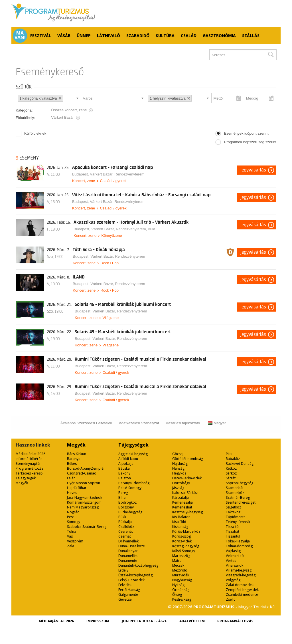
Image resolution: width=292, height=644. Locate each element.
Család (189, 36)
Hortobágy (181, 483)
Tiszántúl (233, 536)
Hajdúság (180, 464)
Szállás (251, 36)
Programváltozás (30, 468)
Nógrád (73, 512)
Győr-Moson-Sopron (84, 483)
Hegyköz (179, 473)
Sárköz (231, 473)
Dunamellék (128, 556)
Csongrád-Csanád (82, 473)
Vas (70, 536)
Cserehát (126, 531)
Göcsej (178, 454)
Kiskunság (180, 527)
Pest (70, 517)
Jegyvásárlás (253, 170)
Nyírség (178, 585)
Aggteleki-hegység (133, 454)
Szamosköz (235, 493)
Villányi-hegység (239, 570)
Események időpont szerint (246, 133)
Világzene (110, 318)
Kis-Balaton (181, 517)
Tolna (72, 531)
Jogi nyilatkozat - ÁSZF (144, 621)
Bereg (123, 493)
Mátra (177, 561)
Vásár (64, 36)
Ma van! (20, 35)
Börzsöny (126, 507)
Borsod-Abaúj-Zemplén (86, 468)
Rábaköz (233, 459)
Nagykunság (182, 580)
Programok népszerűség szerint (250, 142)
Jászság (178, 488)
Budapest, (81, 174)
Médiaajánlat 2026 (31, 454)
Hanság (178, 468)
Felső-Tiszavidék (131, 580)
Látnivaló (109, 36)
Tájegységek (26, 478)
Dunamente (128, 561)
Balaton (125, 478)
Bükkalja (125, 522)
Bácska (124, 468)
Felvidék (125, 585)
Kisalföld (179, 522)
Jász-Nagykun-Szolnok (85, 497)
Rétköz (231, 468)
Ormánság (181, 590)
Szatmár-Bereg (238, 497)
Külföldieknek (35, 133)
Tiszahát (233, 531)
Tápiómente (236, 517)
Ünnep (84, 36)
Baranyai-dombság (134, 483)
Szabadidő (138, 36)
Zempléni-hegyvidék (242, 590)
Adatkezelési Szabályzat (139, 423)
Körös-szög (182, 536)
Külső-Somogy (184, 551)
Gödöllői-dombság (188, 459)
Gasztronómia (219, 36)
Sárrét (231, 478)
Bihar (123, 497)
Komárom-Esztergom (84, 502)
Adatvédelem (192, 621)
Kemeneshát (182, 507)
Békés (72, 464)
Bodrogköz (127, 502)
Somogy (74, 522)
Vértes (231, 561)
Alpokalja (126, 464)
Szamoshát (235, 488)
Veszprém (75, 541)
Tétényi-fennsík (238, 522)
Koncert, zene (84, 181)
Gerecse (125, 599)
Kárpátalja (181, 497)
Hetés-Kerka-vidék (187, 478)
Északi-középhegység (135, 575)
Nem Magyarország (83, 507)
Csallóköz (126, 527)
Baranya (74, 459)
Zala (71, 546)
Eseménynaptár (28, 464)
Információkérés (29, 459)
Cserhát (125, 536)
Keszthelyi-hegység (187, 512)
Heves (72, 493)
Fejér (71, 478)
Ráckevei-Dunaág (240, 464)
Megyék (22, 483)
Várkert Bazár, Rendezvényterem (117, 174)
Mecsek (178, 565)
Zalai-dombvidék (240, 585)
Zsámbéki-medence (242, 594)
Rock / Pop (109, 263)
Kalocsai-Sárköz (185, 493)
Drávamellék (128, 541)
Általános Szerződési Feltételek (86, 423)
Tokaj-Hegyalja (238, 541)
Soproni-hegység (240, 483)
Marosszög (181, 556)
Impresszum (98, 621)
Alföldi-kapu (128, 459)
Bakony (124, 473)
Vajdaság (233, 551)
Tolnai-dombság (239, 546)
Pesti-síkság (182, 599)
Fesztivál (41, 36)
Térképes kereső (29, 473)
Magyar (217, 423)
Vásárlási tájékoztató (183, 423)
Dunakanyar (128, 551)
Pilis (229, 454)
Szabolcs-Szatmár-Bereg (87, 527)
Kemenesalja (182, 502)
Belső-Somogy (130, 488)
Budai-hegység (130, 512)
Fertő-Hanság (129, 590)
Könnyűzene (111, 236)
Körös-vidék (182, 541)
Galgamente (128, 594)
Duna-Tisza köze (132, 546)
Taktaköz (233, 512)
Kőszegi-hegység (186, 546)
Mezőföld (180, 570)
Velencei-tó (235, 556)
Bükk (122, 517)
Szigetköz (233, 507)
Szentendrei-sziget (241, 502)
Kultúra (165, 36)
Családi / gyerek (113, 181)
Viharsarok (235, 565)
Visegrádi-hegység (241, 575)
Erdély (123, 570)
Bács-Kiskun (77, 454)
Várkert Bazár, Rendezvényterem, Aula (123, 229)
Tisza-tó (232, 527)
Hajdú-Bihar (77, 488)
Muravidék (181, 575)
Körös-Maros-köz (186, 531)
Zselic (231, 599)
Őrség (177, 594)
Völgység (233, 580)
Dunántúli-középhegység (138, 565)
